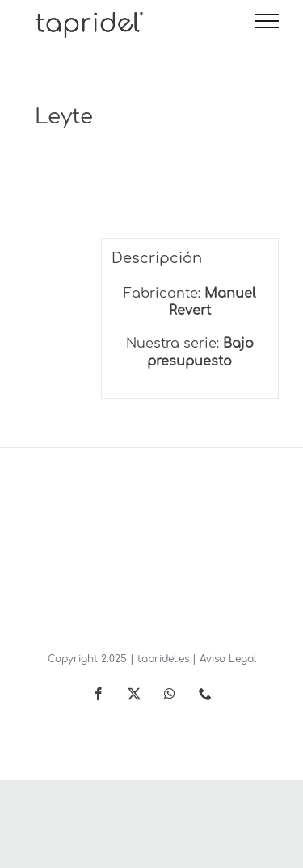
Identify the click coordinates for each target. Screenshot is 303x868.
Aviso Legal (228, 659)
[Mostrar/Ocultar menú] (267, 21)
